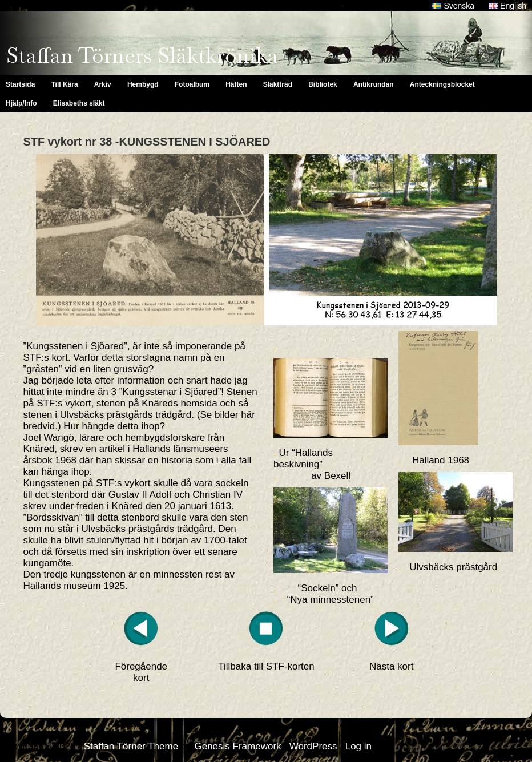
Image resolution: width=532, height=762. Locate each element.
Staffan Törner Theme (131, 746)
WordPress (313, 746)
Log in (358, 746)
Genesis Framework (237, 746)
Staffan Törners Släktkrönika (142, 55)
